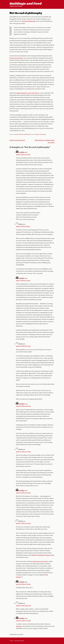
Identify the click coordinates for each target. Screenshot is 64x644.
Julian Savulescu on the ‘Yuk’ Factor (28, 93)
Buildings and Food (26, 4)
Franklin (21, 152)
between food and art (16, 58)
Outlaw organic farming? (17, 140)
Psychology (43, 134)
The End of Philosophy (29, 21)
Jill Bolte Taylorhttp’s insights (41, 555)
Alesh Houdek (27, 134)
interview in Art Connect (40, 561)
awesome (19, 626)
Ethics (38, 134)
